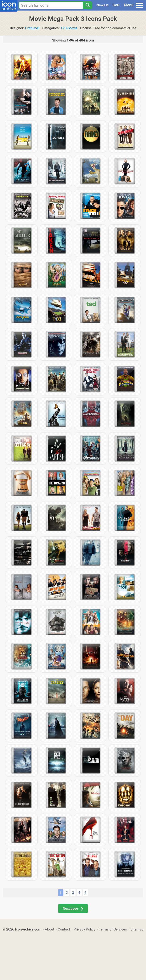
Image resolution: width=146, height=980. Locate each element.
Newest (102, 5)
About (50, 929)
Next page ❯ (73, 908)
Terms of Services (113, 929)
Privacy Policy (84, 929)
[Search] (87, 5)
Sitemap (137, 929)
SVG (116, 5)
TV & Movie (69, 28)
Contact (64, 929)
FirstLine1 (32, 28)
